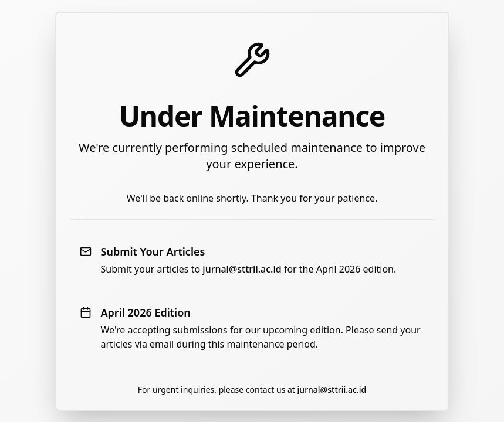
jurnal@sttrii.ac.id (242, 269)
